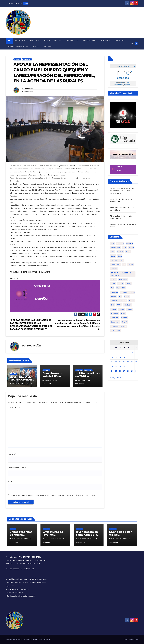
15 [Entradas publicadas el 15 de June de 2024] (132, 362)
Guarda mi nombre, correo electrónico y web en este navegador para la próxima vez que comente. (54, 495)
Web (10, 481)
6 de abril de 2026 (119, 539)
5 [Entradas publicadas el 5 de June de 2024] (120, 357)
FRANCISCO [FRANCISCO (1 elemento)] (121, 288)
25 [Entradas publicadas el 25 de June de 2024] (116, 371)
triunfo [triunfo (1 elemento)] (125, 322)
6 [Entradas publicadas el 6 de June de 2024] (124, 357)
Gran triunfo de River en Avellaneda (53, 535)
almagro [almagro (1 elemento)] (130, 243)
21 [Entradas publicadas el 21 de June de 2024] (128, 366)
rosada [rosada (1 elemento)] (124, 318)
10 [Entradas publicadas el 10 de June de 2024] (112, 362)
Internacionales (52, 41)
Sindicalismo (90, 41)
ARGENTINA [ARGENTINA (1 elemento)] (115, 247)
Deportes (120, 41)
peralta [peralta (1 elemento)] (114, 309)
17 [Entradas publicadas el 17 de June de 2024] (112, 366)
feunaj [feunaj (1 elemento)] (129, 284)
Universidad (72, 41)
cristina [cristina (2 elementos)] (114, 269)
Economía (20, 41)
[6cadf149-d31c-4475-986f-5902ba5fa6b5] (123, 139)
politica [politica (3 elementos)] (130, 309)
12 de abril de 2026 (20, 539)
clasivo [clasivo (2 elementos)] (131, 264)
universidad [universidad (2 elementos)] (115, 330)
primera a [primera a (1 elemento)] (115, 313)
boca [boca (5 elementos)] (113, 252)
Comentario (14, 407)
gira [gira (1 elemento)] (120, 296)
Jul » (119, 378)
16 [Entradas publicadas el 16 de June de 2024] (136, 362)
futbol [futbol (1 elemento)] (113, 296)
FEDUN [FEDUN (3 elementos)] (121, 284)
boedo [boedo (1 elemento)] (128, 252)
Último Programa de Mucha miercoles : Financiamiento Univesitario (122, 191)
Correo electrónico (17, 468)
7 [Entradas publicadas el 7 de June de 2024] (128, 357)
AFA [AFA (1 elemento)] (112, 243)
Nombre (12, 454)
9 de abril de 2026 (86, 539)
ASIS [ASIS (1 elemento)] (124, 247)
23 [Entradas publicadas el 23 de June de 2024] (136, 366)
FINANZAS (48, 47)
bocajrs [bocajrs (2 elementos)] (120, 252)
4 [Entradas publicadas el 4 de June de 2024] (116, 357)
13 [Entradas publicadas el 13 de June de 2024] (124, 362)
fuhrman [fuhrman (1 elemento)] (114, 292)
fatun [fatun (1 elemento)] (113, 284)
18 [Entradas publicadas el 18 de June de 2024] (116, 366)
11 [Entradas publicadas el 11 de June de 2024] (116, 362)
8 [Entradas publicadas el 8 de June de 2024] (132, 357)
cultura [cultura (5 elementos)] (114, 279)
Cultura (106, 41)
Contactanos (134, 639)
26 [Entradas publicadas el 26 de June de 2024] (120, 371)
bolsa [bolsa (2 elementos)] (113, 256)
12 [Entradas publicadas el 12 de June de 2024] (120, 362)
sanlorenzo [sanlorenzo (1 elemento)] (115, 322)
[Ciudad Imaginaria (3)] (123, 154)
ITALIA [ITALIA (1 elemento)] (127, 296)
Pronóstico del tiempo (123, 84)
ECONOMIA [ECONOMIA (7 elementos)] (123, 279)
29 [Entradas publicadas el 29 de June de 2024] (132, 371)
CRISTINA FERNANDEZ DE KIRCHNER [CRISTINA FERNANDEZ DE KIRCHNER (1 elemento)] (121, 274)
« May (113, 378)
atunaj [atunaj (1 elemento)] (131, 247)
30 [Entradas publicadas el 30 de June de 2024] (136, 371)
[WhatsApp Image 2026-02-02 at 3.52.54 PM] (123, 115)
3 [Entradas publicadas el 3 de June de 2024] (112, 357)
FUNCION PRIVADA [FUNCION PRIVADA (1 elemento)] (128, 292)
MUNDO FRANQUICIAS (18, 47)
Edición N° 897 (27, 59)
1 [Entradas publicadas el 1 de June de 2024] (132, 352)
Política (35, 41)
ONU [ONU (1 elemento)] (113, 305)
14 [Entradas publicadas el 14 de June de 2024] (128, 362)
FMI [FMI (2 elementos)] (112, 288)
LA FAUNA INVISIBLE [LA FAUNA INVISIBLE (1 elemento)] (119, 301)
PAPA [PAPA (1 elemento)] (119, 305)
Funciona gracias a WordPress (16, 639)
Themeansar (46, 639)
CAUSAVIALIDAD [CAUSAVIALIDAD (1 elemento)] (117, 260)
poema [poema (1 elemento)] (122, 309)
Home (125, 639)
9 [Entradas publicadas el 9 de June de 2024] (136, 357)
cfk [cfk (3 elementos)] (124, 264)
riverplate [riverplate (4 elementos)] (115, 318)
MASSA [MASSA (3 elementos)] (132, 301)
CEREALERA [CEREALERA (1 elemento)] (116, 264)
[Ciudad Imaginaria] (55, 296)
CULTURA (13, 529)
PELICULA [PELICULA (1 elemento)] (127, 305)
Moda (36, 47)
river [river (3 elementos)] (123, 313)
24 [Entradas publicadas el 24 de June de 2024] (112, 371)
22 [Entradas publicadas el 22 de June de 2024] (132, 366)
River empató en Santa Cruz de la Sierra (87, 535)
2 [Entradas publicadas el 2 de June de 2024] (136, 352)
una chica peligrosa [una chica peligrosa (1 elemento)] (118, 326)
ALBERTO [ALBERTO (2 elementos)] (120, 243)
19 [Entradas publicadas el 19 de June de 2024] (120, 366)
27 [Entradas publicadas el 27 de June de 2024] (124, 371)
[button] (132, 44)
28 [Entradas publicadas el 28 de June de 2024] (128, 371)
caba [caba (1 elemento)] (120, 256)
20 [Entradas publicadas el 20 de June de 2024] (124, 366)
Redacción (29, 88)
